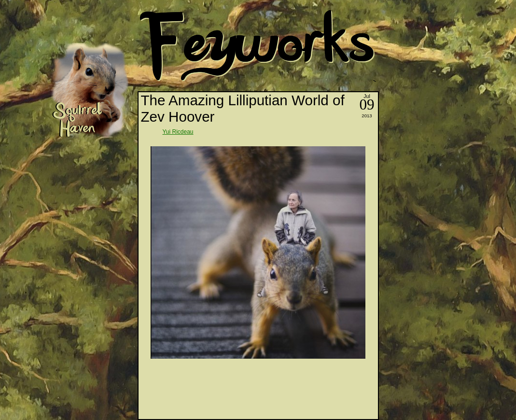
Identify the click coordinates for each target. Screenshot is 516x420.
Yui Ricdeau (178, 132)
